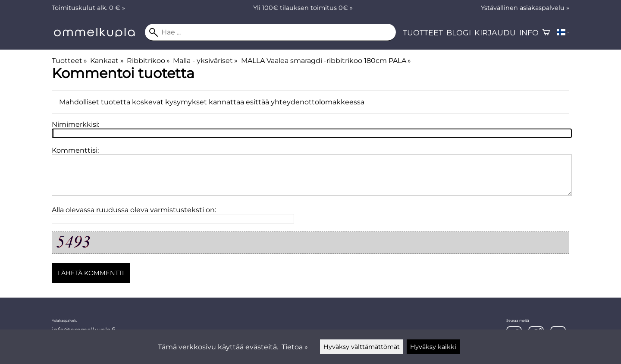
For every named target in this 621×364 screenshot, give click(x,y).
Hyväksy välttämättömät (362, 347)
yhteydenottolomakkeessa (318, 102)
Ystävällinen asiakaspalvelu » (525, 8)
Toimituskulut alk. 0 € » (88, 8)
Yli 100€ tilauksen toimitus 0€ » (303, 8)
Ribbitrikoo (148, 61)
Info (529, 33)
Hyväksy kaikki (433, 347)
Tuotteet (423, 33)
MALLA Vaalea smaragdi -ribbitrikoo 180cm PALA (326, 61)
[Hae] (270, 32)
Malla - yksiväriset (205, 61)
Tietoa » (295, 347)
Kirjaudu (495, 33)
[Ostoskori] (546, 32)
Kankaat (107, 61)
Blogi (459, 33)
